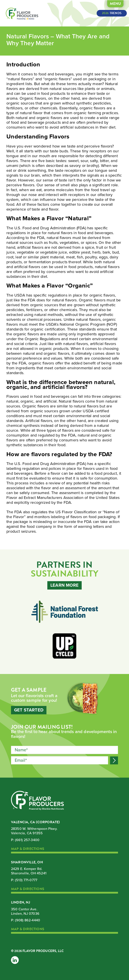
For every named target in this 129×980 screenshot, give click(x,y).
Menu (115, 4)
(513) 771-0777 (26, 880)
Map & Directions (28, 849)
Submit (114, 760)
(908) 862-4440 (28, 920)
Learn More (64, 585)
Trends (112, 13)
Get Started (29, 710)
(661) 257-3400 (27, 840)
